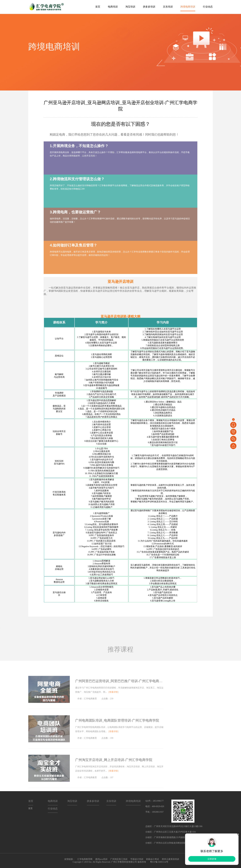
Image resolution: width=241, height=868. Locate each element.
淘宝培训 (130, 7)
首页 (98, 7)
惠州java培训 (101, 859)
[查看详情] (114, 697)
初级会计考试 (152, 859)
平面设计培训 (137, 859)
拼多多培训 (149, 7)
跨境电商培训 (188, 7)
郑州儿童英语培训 (170, 859)
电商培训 (113, 7)
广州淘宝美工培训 (119, 859)
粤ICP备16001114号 (159, 862)
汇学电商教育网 (85, 859)
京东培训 (168, 7)
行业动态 (208, 7)
